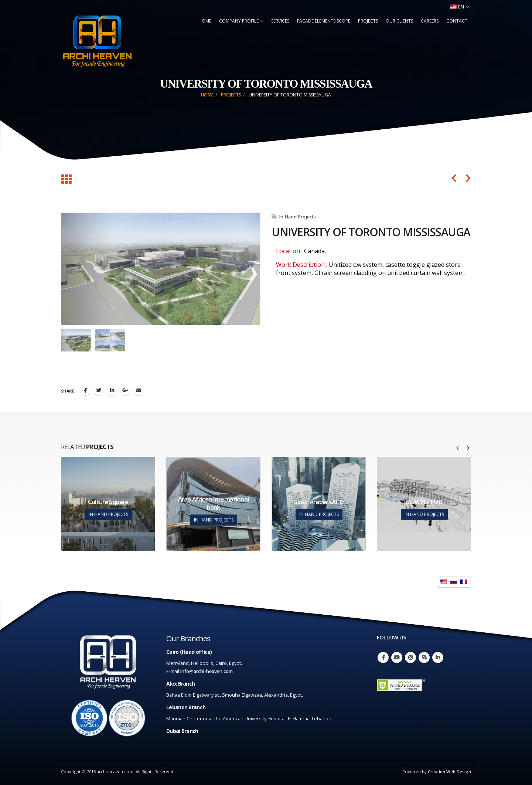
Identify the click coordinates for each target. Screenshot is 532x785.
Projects (368, 21)
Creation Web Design (449, 772)
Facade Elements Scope (324, 21)
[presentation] (458, 447)
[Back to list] (66, 180)
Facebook (85, 390)
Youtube (397, 657)
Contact (457, 21)
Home (205, 21)
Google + (125, 390)
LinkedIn (112, 390)
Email (139, 390)
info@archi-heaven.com (207, 671)
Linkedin (438, 657)
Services (280, 21)
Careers (430, 21)
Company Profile (239, 21)
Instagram (410, 657)
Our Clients (399, 21)
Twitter (99, 390)
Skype (424, 657)
